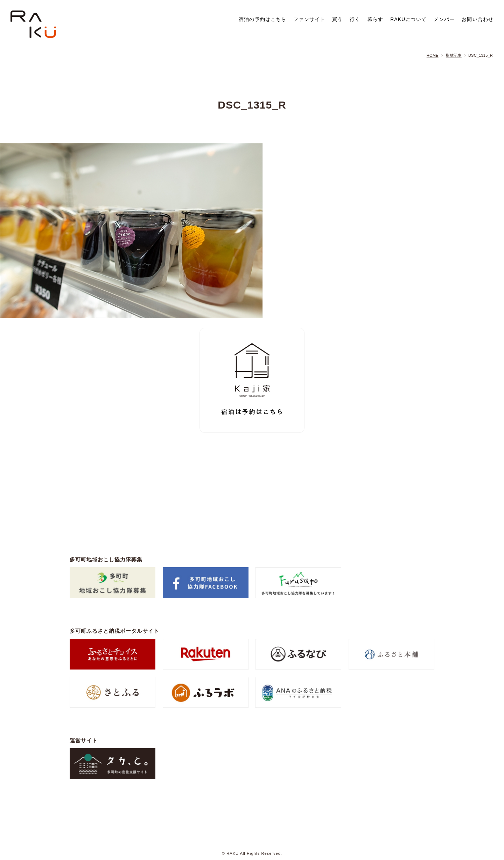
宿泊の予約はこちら (262, 19)
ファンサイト (309, 19)
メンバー (444, 19)
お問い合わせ (478, 19)
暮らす (375, 19)
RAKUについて (408, 19)
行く (355, 19)
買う (337, 19)
